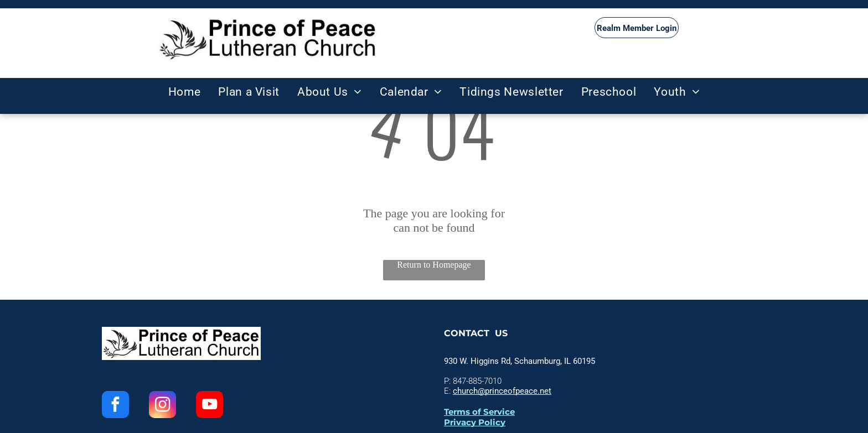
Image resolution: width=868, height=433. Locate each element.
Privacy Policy (475, 422)
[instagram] (162, 406)
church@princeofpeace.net (502, 391)
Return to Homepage (434, 265)
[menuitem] (185, 92)
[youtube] (210, 406)
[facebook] (115, 406)
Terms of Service (479, 412)
